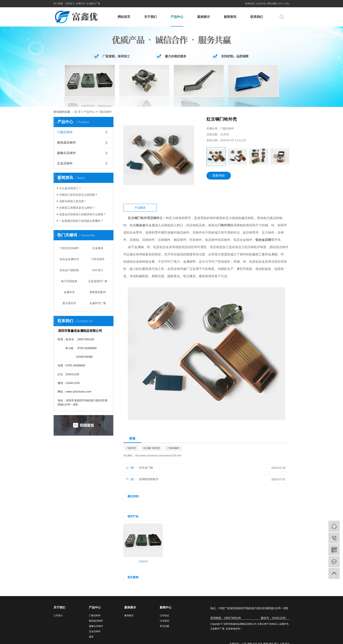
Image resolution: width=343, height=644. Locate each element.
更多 (91, 637)
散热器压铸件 (66, 143)
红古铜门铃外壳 (152, 448)
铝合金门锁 (146, 468)
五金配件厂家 (93, 4)
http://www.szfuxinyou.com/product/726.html (158, 456)
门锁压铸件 (105, 112)
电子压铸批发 (69, 281)
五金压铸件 (65, 163)
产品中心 (177, 17)
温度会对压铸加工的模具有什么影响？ (83, 214)
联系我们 (257, 17)
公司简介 (58, 616)
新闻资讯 (230, 17)
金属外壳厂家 (98, 303)
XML (287, 4)
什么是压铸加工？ (70, 188)
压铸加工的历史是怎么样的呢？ (78, 195)
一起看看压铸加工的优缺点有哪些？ (81, 221)
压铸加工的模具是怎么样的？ (77, 208)
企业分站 (261, 4)
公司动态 (164, 616)
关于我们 (150, 17)
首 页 (77, 112)
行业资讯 (164, 621)
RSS (281, 4)
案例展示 (204, 17)
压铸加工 (70, 4)
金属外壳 (80, 4)
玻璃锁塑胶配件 (149, 479)
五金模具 (98, 248)
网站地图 (272, 4)
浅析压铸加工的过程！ (73, 201)
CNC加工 (98, 270)
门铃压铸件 (98, 259)
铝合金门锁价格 (69, 270)
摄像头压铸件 (66, 153)
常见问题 (164, 626)
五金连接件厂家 (98, 281)
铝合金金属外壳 (69, 259)
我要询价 (219, 176)
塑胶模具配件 (98, 292)
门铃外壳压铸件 (69, 248)
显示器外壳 (69, 303)
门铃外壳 (131, 448)
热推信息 (250, 4)
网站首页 (124, 17)
